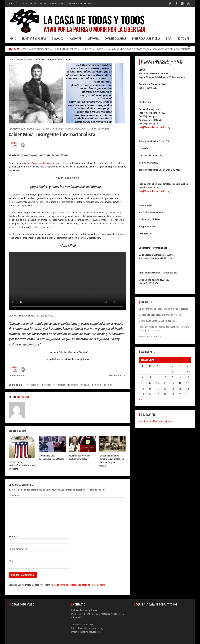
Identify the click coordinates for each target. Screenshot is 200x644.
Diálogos (58, 39)
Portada (86, 129)
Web (11, 561)
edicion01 (51, 129)
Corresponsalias (115, 39)
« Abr (141, 399)
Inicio (12, 39)
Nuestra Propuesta (34, 39)
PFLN (169, 39)
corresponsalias (24, 59)
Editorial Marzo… (101, 49)
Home (12, 59)
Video (12, 3)
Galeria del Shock (27, 3)
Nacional (75, 39)
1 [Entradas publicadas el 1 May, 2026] (173, 372)
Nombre (13, 537)
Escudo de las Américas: (151, 337)
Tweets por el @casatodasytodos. (156, 421)
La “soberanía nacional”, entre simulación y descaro (22, 465)
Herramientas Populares (79, 3)
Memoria (93, 39)
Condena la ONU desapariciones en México (160, 315)
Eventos (44, 3)
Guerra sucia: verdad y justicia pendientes (159, 321)
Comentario (15, 496)
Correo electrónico (19, 549)
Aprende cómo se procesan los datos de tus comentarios (79, 585)
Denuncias (58, 3)
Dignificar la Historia (146, 39)
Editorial (184, 39)
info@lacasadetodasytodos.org (44, 163)
